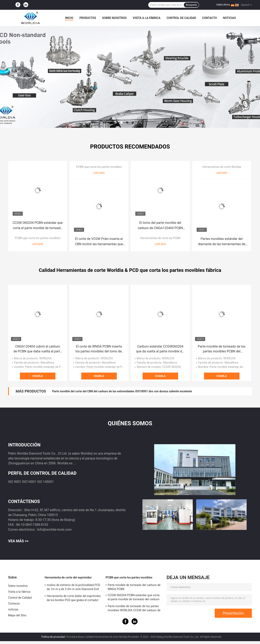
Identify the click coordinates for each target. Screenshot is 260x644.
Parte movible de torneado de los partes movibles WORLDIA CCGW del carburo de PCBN (134, 609)
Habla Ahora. (223, 5)
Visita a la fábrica (146, 18)
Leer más (38, 244)
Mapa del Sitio (17, 615)
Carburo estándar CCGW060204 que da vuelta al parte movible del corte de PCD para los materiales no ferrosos (160, 349)
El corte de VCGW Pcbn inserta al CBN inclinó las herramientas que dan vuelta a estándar (99, 242)
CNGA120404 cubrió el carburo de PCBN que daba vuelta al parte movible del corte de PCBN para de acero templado (38, 349)
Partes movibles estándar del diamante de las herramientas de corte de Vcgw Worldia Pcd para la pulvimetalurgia (222, 242)
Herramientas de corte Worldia (222, 167)
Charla (38, 376)
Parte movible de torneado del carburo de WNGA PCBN (134, 587)
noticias (229, 18)
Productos (88, 18)
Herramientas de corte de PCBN (160, 238)
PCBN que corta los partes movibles (38, 238)
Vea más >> (18, 541)
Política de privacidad (53, 637)
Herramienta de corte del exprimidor (68, 577)
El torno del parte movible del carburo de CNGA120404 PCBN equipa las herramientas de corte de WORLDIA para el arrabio (160, 226)
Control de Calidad (181, 18)
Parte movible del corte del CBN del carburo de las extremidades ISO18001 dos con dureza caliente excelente (122, 391)
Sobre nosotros (114, 18)
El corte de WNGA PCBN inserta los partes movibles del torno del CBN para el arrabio (99, 349)
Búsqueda (191, 5)
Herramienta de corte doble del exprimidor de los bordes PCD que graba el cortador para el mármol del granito (74, 599)
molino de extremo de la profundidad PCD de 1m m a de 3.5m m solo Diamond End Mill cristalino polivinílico (73, 588)
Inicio (69, 18)
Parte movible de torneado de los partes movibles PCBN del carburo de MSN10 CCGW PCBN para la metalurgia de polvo (222, 349)
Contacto (210, 18)
